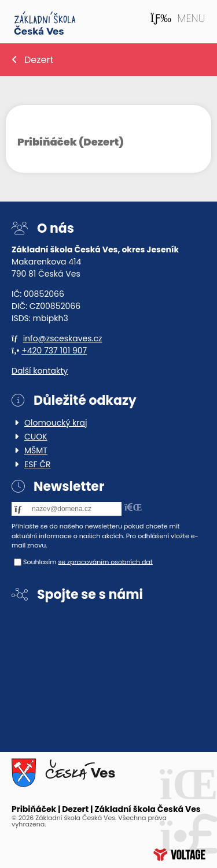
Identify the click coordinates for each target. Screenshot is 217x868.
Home (45, 23)
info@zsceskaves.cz (63, 338)
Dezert (39, 60)
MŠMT (36, 450)
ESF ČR (38, 464)
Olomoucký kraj (56, 423)
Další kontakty (40, 371)
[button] (178, 19)
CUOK (36, 437)
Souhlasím (40, 561)
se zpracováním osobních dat (105, 561)
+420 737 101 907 (54, 351)
